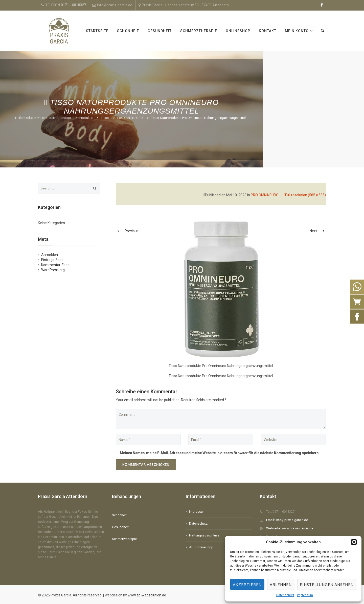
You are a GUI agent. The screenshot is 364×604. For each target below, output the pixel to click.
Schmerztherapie (199, 31)
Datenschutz (285, 595)
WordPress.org (53, 270)
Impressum (305, 595)
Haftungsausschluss (204, 535)
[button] (354, 542)
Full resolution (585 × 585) (305, 195)
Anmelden (50, 255)
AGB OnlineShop (201, 547)
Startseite (97, 31)
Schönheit (128, 31)
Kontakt (268, 31)
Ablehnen (281, 585)
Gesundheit (160, 31)
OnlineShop (238, 31)
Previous (127, 231)
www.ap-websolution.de (146, 595)
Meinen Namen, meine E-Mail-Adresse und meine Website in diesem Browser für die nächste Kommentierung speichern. (220, 453)
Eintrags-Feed (52, 260)
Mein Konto (297, 31)
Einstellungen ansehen (327, 585)
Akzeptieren (247, 585)
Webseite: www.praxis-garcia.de (290, 528)
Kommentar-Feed (55, 265)
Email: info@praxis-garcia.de (287, 520)
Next (318, 231)
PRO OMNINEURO (265, 195)
